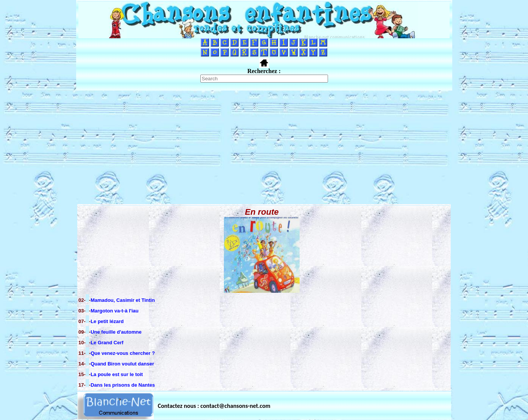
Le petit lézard (107, 321)
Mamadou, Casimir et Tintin (123, 300)
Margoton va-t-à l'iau (115, 311)
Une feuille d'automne (116, 332)
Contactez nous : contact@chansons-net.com (214, 406)
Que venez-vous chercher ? (123, 353)
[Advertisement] (264, 147)
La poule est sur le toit (117, 374)
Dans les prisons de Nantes (123, 385)
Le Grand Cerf (107, 343)
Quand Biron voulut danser (122, 364)
